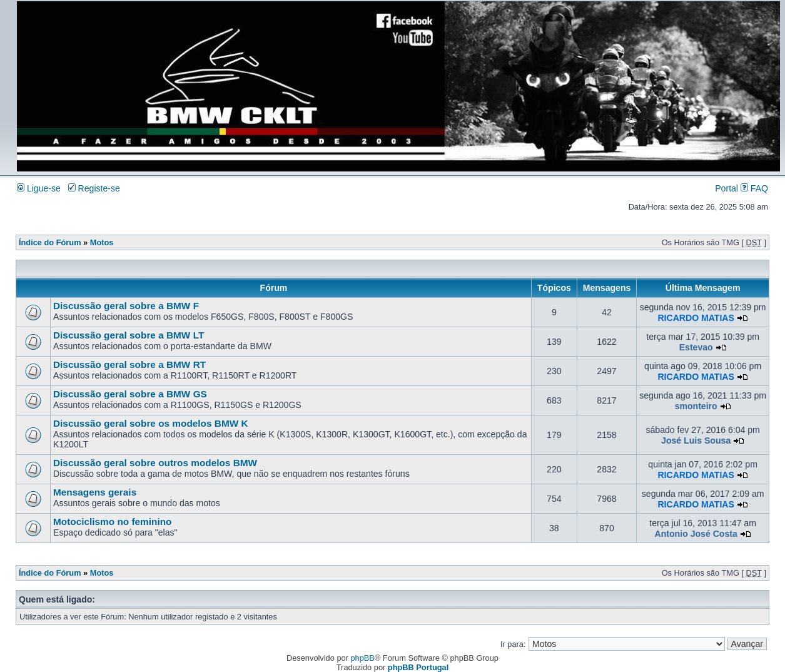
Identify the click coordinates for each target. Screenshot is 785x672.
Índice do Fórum (50, 242)
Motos (102, 242)
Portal (727, 188)
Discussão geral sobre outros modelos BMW (155, 463)
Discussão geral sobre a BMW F (126, 306)
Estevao (696, 347)
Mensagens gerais (95, 492)
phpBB (362, 658)
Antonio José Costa (696, 534)
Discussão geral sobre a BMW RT (129, 364)
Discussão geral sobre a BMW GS (130, 394)
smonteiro (696, 406)
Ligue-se (39, 188)
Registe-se (94, 188)
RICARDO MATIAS (696, 318)
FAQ (754, 188)
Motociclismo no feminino (112, 522)
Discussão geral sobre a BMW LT (129, 335)
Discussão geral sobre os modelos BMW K (151, 423)
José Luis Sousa (696, 440)
